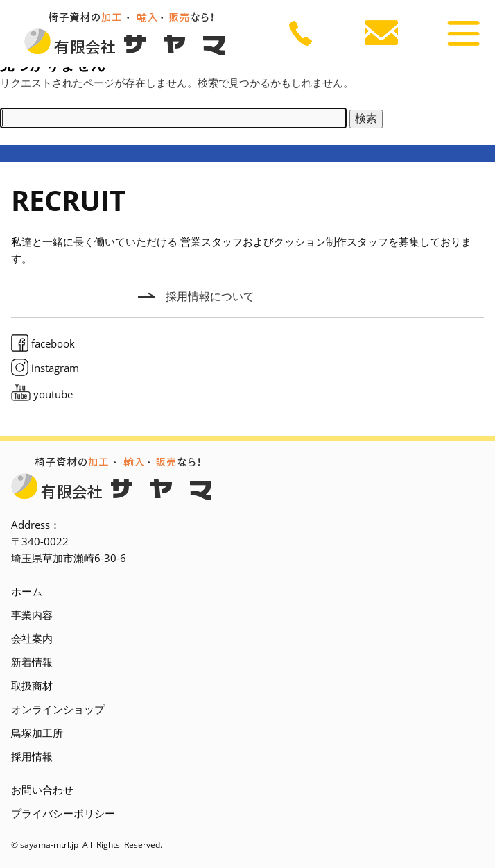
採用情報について (210, 296)
